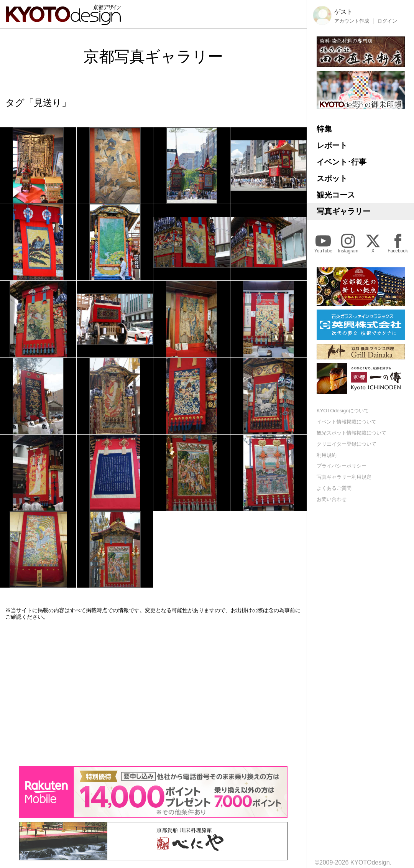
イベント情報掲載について (347, 422)
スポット (332, 178)
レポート (332, 145)
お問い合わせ (332, 499)
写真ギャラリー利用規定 (344, 477)
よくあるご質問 (334, 488)
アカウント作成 (352, 21)
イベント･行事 (342, 162)
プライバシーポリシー (342, 466)
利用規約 (327, 455)
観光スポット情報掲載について (352, 433)
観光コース (336, 195)
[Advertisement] (153, 693)
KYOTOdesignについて (343, 411)
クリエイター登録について (347, 444)
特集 (324, 129)
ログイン (387, 21)
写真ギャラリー (343, 211)
